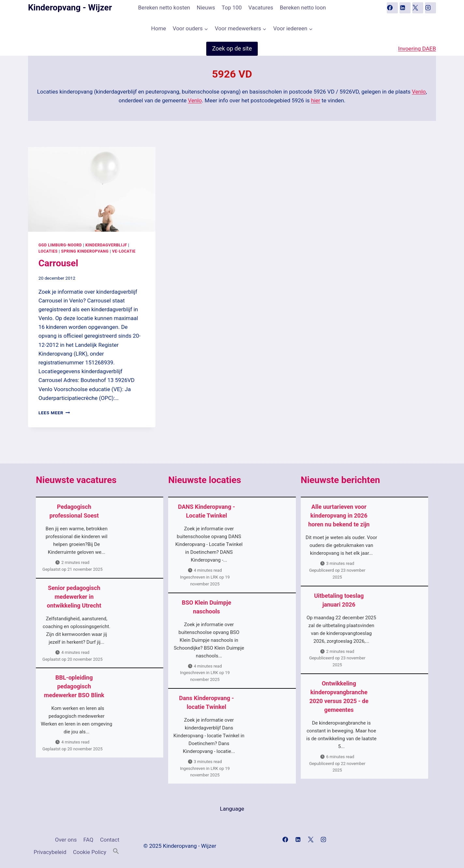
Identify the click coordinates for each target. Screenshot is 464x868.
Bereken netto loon (303, 7)
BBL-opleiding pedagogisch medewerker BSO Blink (74, 686)
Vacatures (261, 7)
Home (159, 28)
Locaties (48, 251)
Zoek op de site (232, 48)
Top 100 (232, 7)
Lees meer (54, 413)
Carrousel (58, 263)
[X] (418, 8)
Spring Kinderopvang (85, 251)
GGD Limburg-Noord (60, 245)
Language (232, 809)
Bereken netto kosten (164, 7)
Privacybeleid (50, 852)
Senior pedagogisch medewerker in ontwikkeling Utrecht (74, 597)
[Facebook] (392, 8)
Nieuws (206, 7)
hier (316, 100)
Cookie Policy (90, 852)
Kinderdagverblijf (106, 245)
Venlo (419, 92)
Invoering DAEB (417, 49)
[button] (116, 852)
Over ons (66, 840)
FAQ (88, 840)
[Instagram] (430, 8)
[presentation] (92, 189)
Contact (110, 840)
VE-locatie (124, 251)
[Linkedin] (405, 8)
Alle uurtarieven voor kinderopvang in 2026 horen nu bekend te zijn (339, 515)
